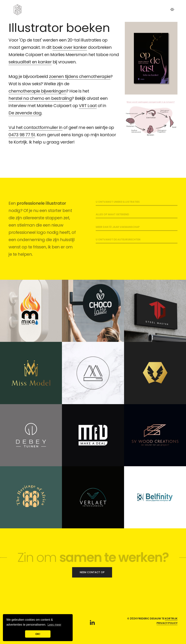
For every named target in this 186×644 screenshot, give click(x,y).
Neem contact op (92, 572)
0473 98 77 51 (22, 135)
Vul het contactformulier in (36, 127)
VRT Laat (88, 106)
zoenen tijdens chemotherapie (80, 76)
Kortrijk (171, 619)
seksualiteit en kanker (30, 62)
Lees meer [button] (54, 625)
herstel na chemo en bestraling (40, 98)
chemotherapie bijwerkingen (37, 91)
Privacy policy (167, 623)
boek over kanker (70, 47)
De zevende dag (25, 113)
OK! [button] (38, 634)
